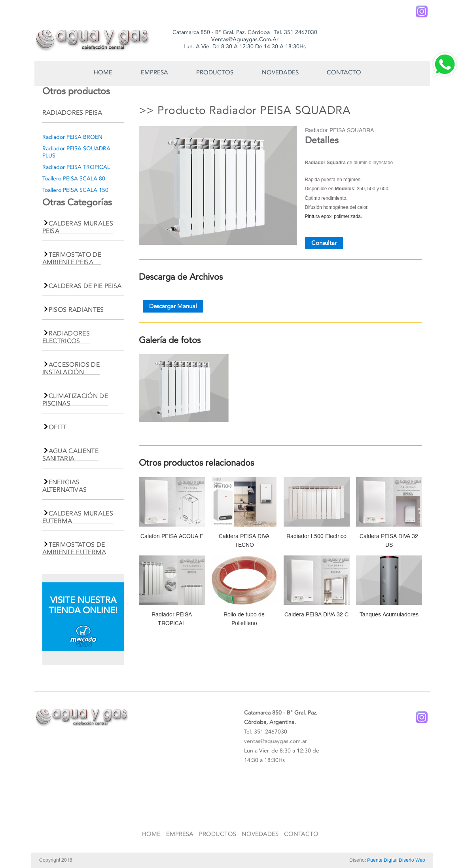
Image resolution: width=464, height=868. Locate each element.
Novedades (280, 72)
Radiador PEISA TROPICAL (76, 167)
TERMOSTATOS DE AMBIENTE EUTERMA (74, 548)
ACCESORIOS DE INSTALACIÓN (71, 368)
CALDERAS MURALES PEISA (78, 227)
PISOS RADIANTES (76, 310)
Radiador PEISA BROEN (72, 137)
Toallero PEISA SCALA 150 (75, 190)
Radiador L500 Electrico (316, 536)
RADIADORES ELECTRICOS (66, 337)
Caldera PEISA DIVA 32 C (316, 614)
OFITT (58, 427)
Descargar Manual (173, 307)
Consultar (324, 243)
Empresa (154, 72)
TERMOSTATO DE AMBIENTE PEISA (72, 258)
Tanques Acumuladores (389, 614)
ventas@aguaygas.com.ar (276, 741)
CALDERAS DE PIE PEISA (85, 286)
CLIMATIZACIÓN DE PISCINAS (75, 400)
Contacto (344, 72)
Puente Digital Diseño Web (396, 860)
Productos (215, 72)
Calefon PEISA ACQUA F (172, 536)
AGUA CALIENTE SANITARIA (71, 455)
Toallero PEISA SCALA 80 (74, 179)
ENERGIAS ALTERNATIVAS (65, 486)
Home (103, 72)
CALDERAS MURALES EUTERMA (78, 517)
